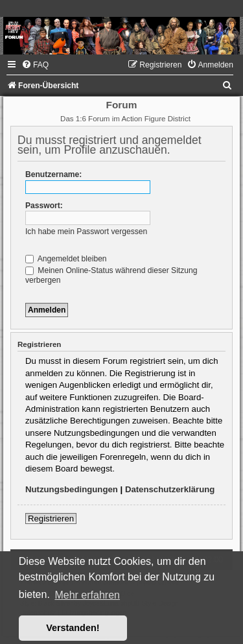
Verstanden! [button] (73, 628)
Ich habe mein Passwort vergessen (86, 232)
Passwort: (44, 206)
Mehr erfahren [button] (87, 595)
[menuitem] (35, 65)
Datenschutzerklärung (170, 489)
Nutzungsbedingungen (72, 489)
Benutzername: (53, 174)
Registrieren (51, 519)
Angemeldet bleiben (66, 259)
